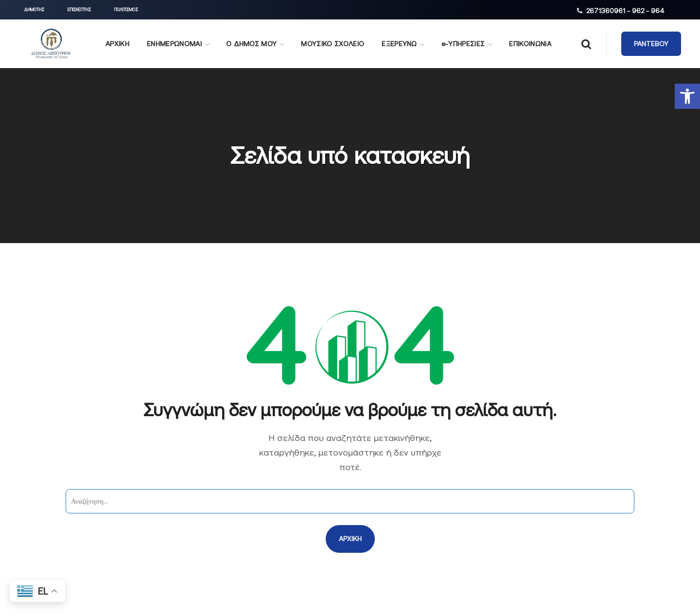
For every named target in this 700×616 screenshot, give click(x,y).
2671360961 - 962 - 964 (625, 11)
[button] (687, 96)
